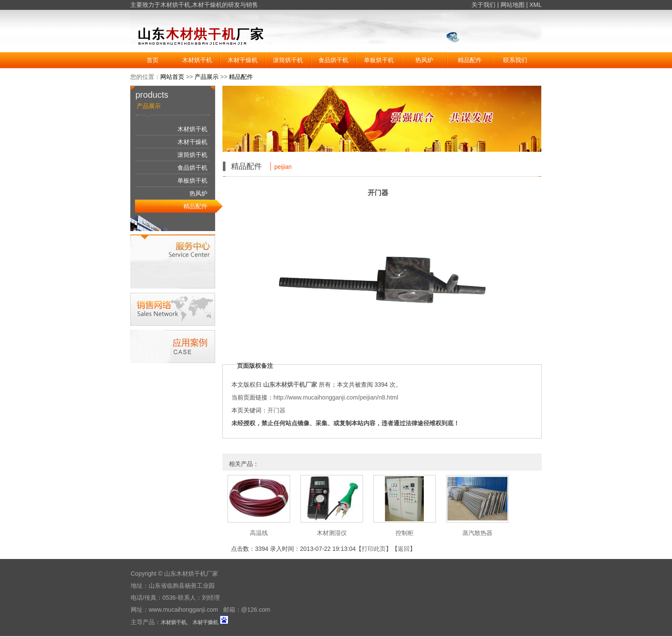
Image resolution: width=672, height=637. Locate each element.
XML (535, 5)
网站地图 (513, 5)
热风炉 (424, 60)
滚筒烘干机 (288, 60)
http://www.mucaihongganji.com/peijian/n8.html (336, 397)
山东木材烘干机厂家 (290, 385)
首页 (153, 60)
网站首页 (172, 77)
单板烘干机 (379, 60)
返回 (404, 549)
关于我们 (483, 5)
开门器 (276, 410)
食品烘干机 (333, 60)
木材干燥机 (207, 5)
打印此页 (374, 549)
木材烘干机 (175, 5)
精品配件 (470, 60)
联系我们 (515, 60)
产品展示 (207, 77)
